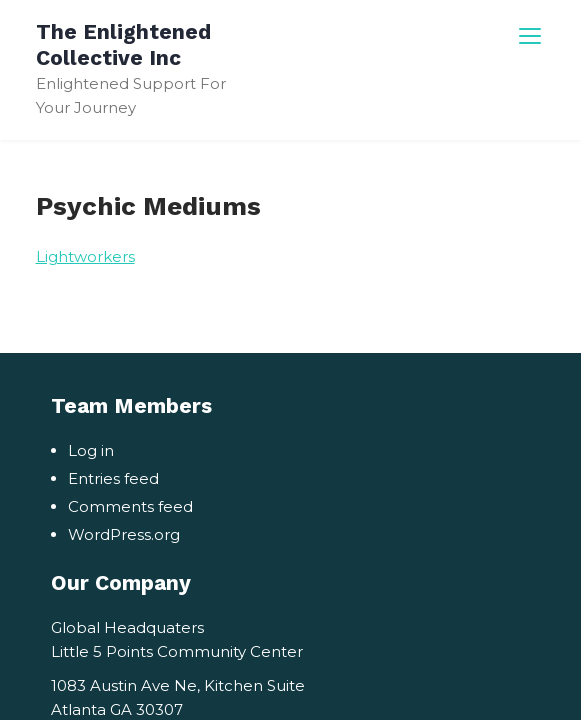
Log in (91, 450)
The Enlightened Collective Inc (123, 44)
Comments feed (130, 506)
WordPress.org (124, 534)
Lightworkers (85, 256)
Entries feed (113, 478)
